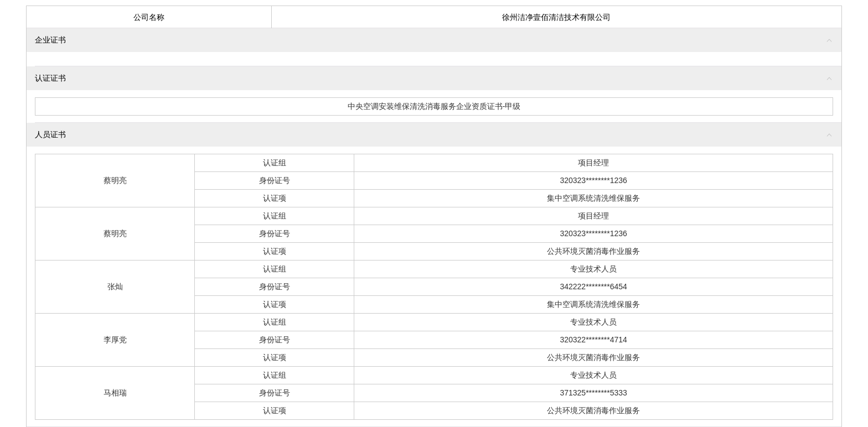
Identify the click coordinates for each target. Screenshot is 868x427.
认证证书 (50, 78)
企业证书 (50, 40)
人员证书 (50, 134)
